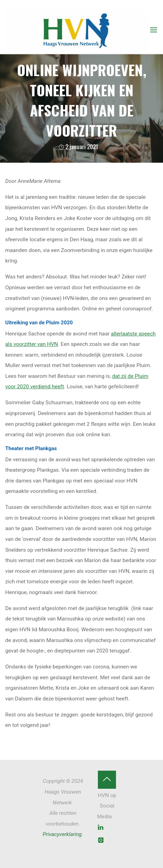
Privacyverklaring (62, 834)
